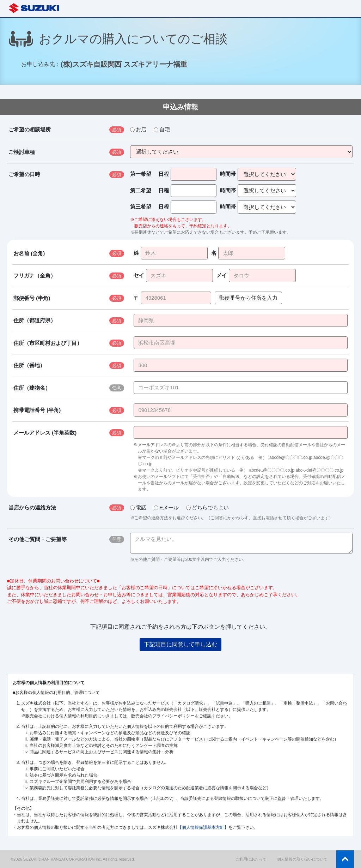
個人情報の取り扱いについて (302, 859)
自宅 (162, 129)
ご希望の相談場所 (30, 129)
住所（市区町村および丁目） (48, 343)
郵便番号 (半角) (32, 298)
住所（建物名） (32, 388)
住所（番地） (29, 365)
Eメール (166, 507)
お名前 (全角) (29, 253)
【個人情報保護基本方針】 (203, 827)
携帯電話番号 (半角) (37, 410)
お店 (138, 129)
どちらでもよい (207, 507)
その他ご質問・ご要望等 (38, 539)
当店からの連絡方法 (32, 507)
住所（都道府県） (35, 320)
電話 (138, 507)
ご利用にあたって (251, 859)
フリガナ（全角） (35, 276)
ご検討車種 (22, 152)
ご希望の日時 (24, 174)
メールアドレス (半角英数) (45, 433)
